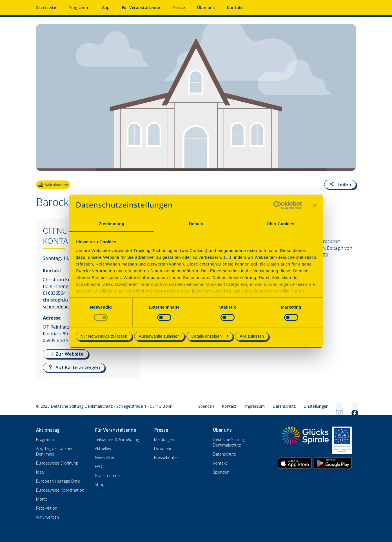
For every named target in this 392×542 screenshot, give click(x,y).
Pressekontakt (167, 457)
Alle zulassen (252, 336)
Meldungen (164, 439)
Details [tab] (196, 224)
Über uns (206, 7)
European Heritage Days (58, 481)
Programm (79, 7)
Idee (40, 472)
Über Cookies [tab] (280, 224)
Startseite (46, 7)
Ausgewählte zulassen (159, 336)
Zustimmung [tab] (112, 224)
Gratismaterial (108, 475)
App (106, 7)
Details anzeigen (210, 336)
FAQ (99, 466)
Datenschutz (284, 406)
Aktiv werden (47, 517)
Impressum (254, 406)
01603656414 (57, 293)
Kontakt (235, 7)
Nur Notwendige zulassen (104, 336)
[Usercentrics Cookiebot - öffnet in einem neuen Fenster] (278, 205)
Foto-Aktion (47, 508)
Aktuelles (103, 448)
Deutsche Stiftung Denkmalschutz (229, 442)
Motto (42, 499)
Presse (179, 7)
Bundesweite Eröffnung (57, 463)
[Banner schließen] (315, 205)
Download (163, 448)
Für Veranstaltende (141, 7)
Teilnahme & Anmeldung (117, 439)
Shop (100, 484)
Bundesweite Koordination (60, 490)
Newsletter (105, 457)
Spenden (206, 406)
